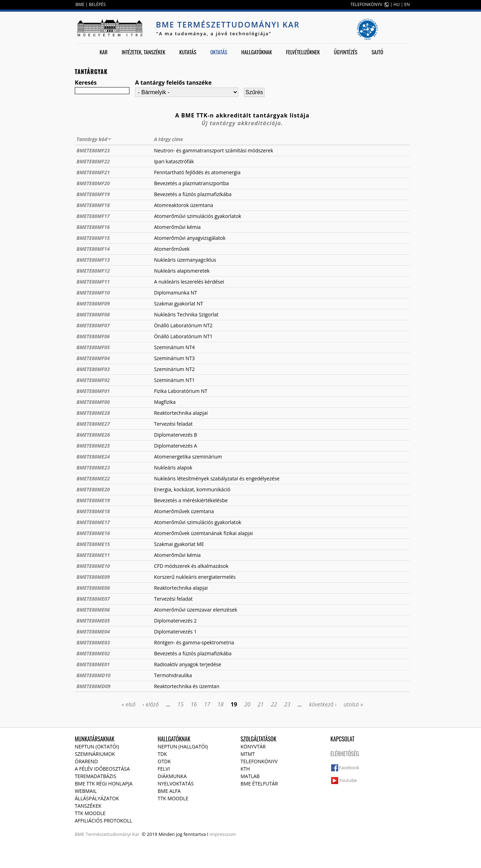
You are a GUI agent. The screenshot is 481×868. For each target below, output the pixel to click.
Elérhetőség (345, 754)
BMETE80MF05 (93, 347)
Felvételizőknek (303, 52)
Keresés (86, 83)
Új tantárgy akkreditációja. (242, 123)
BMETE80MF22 (93, 161)
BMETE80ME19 (93, 500)
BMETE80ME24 (93, 457)
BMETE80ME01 (93, 664)
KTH (245, 769)
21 (261, 704)
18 (220, 704)
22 (274, 704)
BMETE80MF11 (93, 282)
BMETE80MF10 (93, 293)
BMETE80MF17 (93, 216)
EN (407, 4)
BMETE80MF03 (93, 369)
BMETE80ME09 (93, 577)
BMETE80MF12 (93, 271)
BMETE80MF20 (93, 183)
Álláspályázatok (97, 798)
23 (287, 704)
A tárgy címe (169, 139)
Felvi (164, 769)
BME (80, 4)
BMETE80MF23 (93, 150)
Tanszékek (88, 806)
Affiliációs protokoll (103, 821)
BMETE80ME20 (93, 489)
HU (397, 4)
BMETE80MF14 (93, 249)
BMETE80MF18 (93, 205)
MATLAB (250, 776)
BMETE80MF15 (93, 238)
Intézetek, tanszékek (144, 52)
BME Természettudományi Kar (228, 24)
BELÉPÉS (97, 4)
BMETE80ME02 (93, 653)
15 (181, 704)
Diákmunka (172, 776)
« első (129, 704)
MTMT (248, 754)
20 (247, 704)
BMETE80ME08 (93, 588)
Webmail (86, 791)
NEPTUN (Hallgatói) (183, 746)
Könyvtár (253, 746)
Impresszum (223, 834)
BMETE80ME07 (93, 599)
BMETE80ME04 (93, 632)
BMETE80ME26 (93, 435)
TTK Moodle (90, 813)
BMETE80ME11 (93, 555)
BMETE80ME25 (93, 446)
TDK (162, 754)
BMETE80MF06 (93, 336)
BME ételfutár (259, 784)
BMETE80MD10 (93, 675)
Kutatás (188, 52)
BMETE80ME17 (93, 522)
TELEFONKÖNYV (366, 4)
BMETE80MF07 (93, 325)
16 (194, 704)
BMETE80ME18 (93, 511)
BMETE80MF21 (93, 172)
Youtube (348, 780)
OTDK (164, 761)
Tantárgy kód (94, 139)
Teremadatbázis (96, 776)
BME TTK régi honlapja (104, 784)
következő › (323, 704)
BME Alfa (169, 791)
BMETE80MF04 (93, 358)
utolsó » (353, 704)
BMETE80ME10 (93, 566)
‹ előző (151, 704)
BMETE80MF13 (93, 260)
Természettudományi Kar (113, 834)
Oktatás (219, 52)
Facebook (349, 767)
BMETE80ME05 (93, 621)
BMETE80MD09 (93, 686)
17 (207, 704)
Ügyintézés (346, 52)
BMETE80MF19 (93, 194)
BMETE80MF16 (93, 227)
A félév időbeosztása (102, 769)
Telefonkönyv (259, 761)
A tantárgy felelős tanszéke (173, 83)
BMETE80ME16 (93, 533)
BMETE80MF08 (93, 314)
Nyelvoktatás (176, 784)
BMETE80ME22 (93, 478)
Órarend (86, 761)
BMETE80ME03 (93, 642)
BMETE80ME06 (93, 610)
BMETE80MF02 (93, 380)
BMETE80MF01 (93, 391)
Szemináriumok (95, 754)
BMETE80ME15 (93, 544)
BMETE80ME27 (93, 424)
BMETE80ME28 (93, 413)
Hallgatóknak (257, 52)
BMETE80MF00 (93, 402)
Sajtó (377, 52)
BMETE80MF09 (93, 304)
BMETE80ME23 (93, 468)
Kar (103, 52)
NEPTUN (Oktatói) (97, 746)
